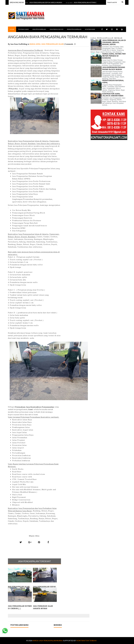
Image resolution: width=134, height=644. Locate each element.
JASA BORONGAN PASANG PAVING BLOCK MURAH (114, 68)
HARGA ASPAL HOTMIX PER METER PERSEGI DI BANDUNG (114, 56)
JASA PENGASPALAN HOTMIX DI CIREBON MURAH (96, 3)
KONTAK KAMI (90, 29)
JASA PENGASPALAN (39, 29)
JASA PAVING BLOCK (56, 29)
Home (12, 29)
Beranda (58, 625)
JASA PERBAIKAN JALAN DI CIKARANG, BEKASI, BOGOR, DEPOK (114, 42)
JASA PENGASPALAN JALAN (53, 44)
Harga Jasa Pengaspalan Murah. (48, 641)
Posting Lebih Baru (19, 625)
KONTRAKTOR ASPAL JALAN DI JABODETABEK (113, 95)
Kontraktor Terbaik (87, 641)
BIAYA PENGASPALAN (74, 29)
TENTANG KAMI (23, 29)
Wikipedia (13, 89)
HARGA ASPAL (35, 44)
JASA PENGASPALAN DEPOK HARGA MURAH (49, 3)
